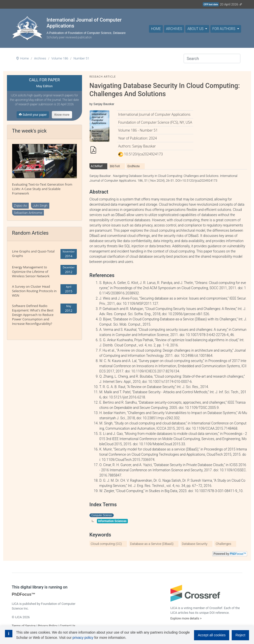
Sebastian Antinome (28, 213)
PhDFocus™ (24, 594)
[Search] (212, 58)
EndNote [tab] (134, 166)
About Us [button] (196, 29)
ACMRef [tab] (97, 166)
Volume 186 (60, 58)
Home (156, 29)
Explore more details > (186, 618)
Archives (174, 29)
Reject (240, 635)
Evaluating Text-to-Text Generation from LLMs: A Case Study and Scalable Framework (42, 189)
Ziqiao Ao (21, 206)
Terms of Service (24, 626)
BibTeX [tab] (115, 166)
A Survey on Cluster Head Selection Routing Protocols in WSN (34, 291)
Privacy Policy (48, 626)
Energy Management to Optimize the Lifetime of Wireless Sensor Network (31, 272)
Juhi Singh (40, 206)
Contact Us (68, 626)
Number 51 (81, 58)
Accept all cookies (212, 635)
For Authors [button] (224, 29)
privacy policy (83, 638)
